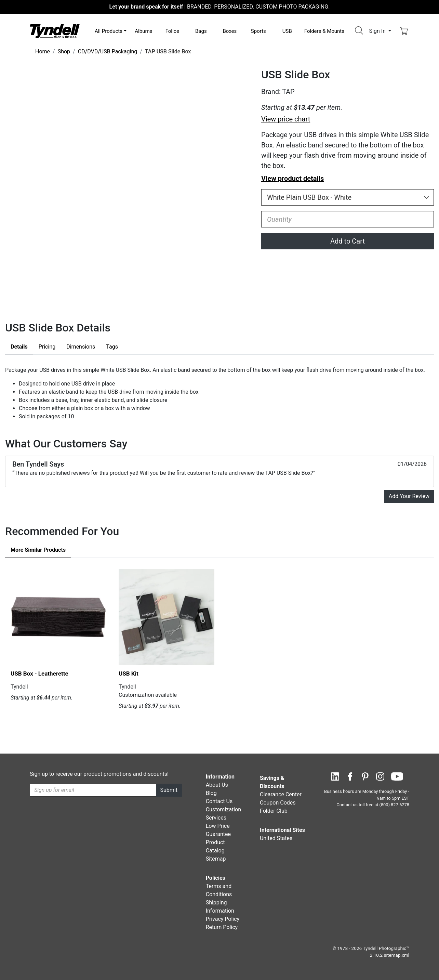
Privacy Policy (223, 919)
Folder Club (274, 811)
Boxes (230, 31)
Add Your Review (409, 496)
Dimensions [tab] (81, 347)
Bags (201, 31)
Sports (258, 31)
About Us (217, 785)
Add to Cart (348, 241)
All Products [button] (109, 31)
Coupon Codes (278, 803)
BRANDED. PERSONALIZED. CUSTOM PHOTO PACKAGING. (220, 7)
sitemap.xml (397, 955)
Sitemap (216, 859)
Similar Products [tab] (38, 550)
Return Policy (222, 927)
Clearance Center (281, 794)
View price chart (286, 119)
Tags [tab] (112, 347)
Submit (169, 790)
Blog (211, 793)
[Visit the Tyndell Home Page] (55, 31)
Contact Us (219, 801)
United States (276, 838)
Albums (143, 31)
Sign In (378, 31)
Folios (172, 31)
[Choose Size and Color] (348, 197)
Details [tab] (19, 347)
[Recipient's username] (93, 790)
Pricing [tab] (47, 347)
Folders (324, 31)
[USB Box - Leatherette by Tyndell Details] (58, 617)
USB (287, 31)
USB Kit (129, 674)
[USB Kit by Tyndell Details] (167, 617)
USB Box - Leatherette (39, 674)
